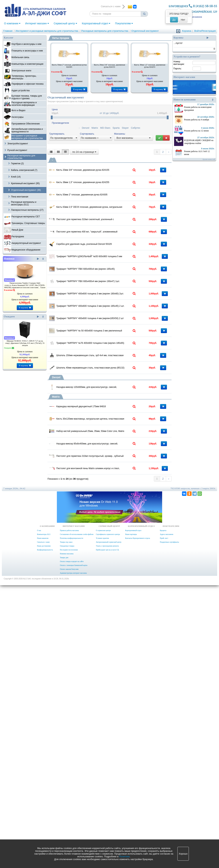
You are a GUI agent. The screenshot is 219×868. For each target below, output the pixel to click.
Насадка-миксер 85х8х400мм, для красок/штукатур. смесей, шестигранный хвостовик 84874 (104, 689)
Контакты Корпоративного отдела (138, 821)
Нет (183, 20)
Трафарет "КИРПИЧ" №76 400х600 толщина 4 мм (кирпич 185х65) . (104, 506)
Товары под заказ (66, 825)
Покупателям (124, 23)
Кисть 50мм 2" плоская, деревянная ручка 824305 (69, 66)
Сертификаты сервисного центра (108, 817)
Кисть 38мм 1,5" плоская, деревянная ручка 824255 (150, 66)
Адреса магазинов (167, 817)
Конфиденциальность (45, 833)
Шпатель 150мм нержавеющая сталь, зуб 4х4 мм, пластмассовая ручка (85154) (104, 530)
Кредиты (163, 813)
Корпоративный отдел (96, 23)
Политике (124, 856)
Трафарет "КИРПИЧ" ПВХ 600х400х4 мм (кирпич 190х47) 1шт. (104, 385)
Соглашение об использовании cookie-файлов (77, 817)
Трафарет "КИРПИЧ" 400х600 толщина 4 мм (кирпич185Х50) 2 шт (104, 457)
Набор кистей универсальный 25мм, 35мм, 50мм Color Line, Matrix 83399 (104, 665)
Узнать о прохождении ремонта (107, 829)
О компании (12, 23)
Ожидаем (21, 317)
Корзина (187, 31)
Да (174, 20)
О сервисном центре (103, 813)
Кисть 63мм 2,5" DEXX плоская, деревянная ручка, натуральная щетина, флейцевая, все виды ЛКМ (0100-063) (104, 241)
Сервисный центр (65, 23)
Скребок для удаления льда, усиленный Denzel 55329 (104, 312)
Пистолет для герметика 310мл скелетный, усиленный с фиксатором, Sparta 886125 (104, 264)
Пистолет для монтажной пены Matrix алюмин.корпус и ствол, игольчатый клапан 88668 (104, 737)
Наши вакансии (43, 821)
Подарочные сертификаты (169, 825)
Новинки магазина (67, 836)
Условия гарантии (102, 821)
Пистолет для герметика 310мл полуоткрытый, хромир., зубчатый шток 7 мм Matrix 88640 (104, 713)
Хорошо (183, 854)
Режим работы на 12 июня (196, 131)
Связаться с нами (43, 825)
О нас (39, 813)
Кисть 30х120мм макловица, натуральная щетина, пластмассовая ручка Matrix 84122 (104, 640)
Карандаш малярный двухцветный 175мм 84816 (102, 615)
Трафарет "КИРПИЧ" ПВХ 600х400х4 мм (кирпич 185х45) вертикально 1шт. (104, 361)
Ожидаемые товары (67, 829)
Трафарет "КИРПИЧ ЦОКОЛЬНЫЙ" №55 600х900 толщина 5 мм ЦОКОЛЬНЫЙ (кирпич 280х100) (104, 337)
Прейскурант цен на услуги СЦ (107, 833)
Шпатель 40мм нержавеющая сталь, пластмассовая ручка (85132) (104, 554)
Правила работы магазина (69, 813)
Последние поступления (69, 833)
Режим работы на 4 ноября (197, 120)
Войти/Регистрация (205, 31)
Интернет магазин (37, 23)
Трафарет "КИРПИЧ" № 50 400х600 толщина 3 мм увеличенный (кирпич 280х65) (104, 481)
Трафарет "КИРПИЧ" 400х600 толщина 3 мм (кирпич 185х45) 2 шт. (104, 433)
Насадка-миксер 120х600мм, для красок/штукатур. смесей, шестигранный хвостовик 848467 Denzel (104, 585)
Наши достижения (44, 829)
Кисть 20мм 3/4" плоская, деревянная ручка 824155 (110, 66)
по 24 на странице (84, 152)
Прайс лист (164, 821)
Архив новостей (209, 159)
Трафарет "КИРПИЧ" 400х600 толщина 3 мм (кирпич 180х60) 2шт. (104, 409)
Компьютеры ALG (44, 817)
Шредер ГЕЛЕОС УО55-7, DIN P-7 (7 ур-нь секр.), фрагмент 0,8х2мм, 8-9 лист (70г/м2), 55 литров (25, 343)
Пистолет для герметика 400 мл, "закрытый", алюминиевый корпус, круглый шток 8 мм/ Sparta (104, 288)
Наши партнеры (131, 817)
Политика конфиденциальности (71, 821)
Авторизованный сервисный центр (109, 825)
